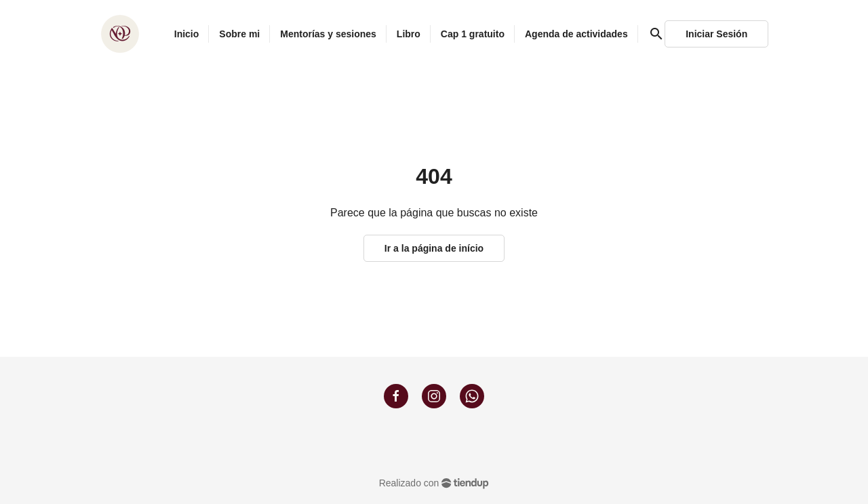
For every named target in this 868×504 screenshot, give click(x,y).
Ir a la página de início (434, 248)
